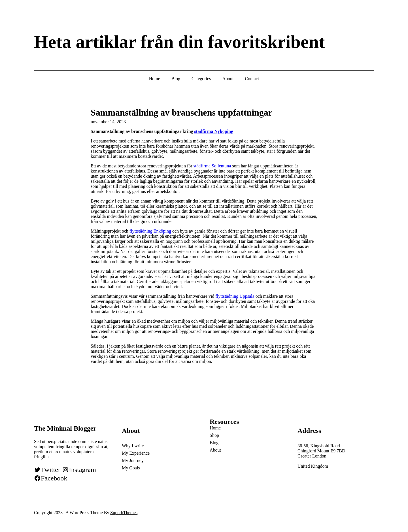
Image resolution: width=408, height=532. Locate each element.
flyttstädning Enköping (150, 231)
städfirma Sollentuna (212, 166)
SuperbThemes (124, 513)
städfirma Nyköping (214, 131)
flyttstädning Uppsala (235, 296)
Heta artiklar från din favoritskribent (179, 42)
